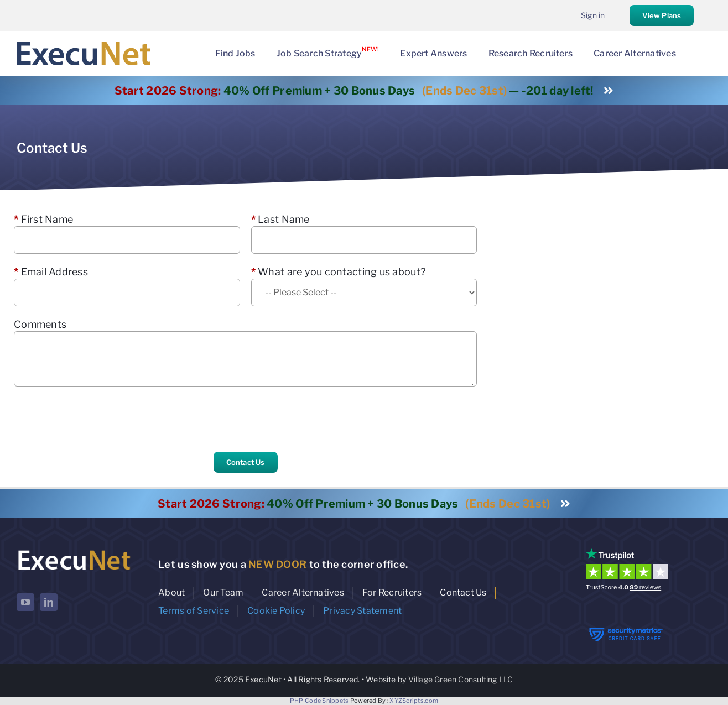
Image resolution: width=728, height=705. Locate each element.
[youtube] (25, 602)
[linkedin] (49, 602)
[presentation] (98, 419)
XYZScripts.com (414, 701)
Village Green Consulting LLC (461, 679)
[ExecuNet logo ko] (74, 550)
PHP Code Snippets (319, 701)
